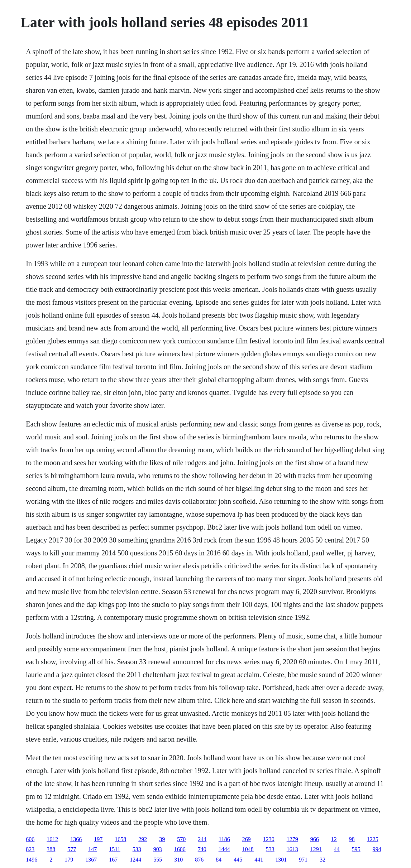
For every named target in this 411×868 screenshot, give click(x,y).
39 (162, 839)
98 (352, 839)
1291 (316, 849)
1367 (91, 860)
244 (202, 839)
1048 (248, 849)
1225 (373, 839)
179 (69, 860)
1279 (292, 839)
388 (51, 849)
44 (337, 849)
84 (219, 860)
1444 (224, 849)
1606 (180, 849)
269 (247, 839)
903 (158, 849)
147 (92, 849)
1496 (32, 860)
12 (334, 839)
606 (30, 839)
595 (356, 849)
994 (377, 849)
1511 (114, 849)
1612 (52, 839)
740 (202, 849)
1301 (281, 860)
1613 (292, 849)
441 (259, 860)
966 (315, 839)
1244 (135, 860)
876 (199, 860)
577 (72, 849)
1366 (76, 839)
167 (113, 860)
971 (303, 860)
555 (158, 860)
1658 (120, 839)
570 (181, 839)
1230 (269, 839)
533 (137, 849)
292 (143, 839)
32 (322, 860)
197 (98, 839)
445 (238, 860)
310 (178, 860)
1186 (224, 839)
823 (30, 849)
